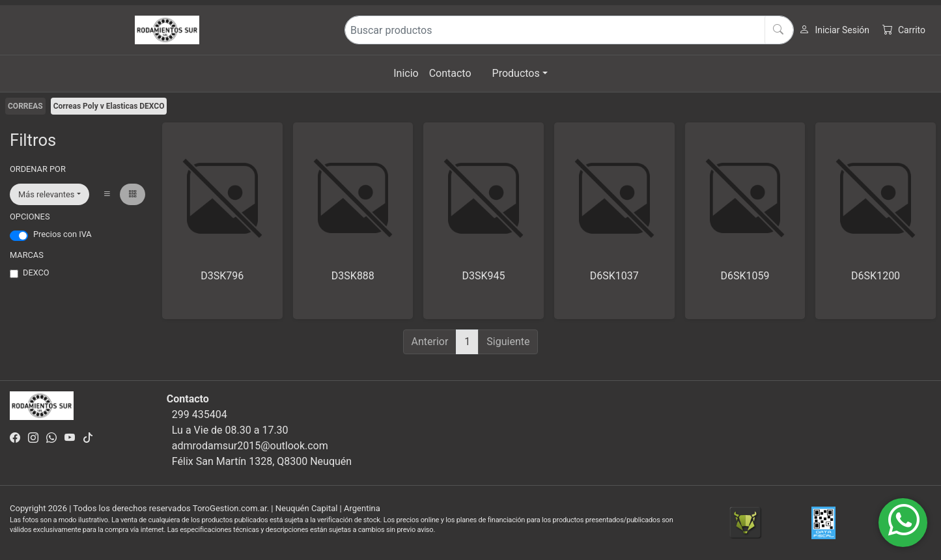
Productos (516, 73)
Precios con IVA (63, 234)
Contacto (450, 73)
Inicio (406, 73)
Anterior (430, 342)
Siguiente (508, 342)
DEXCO (36, 273)
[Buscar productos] (569, 30)
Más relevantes (46, 194)
